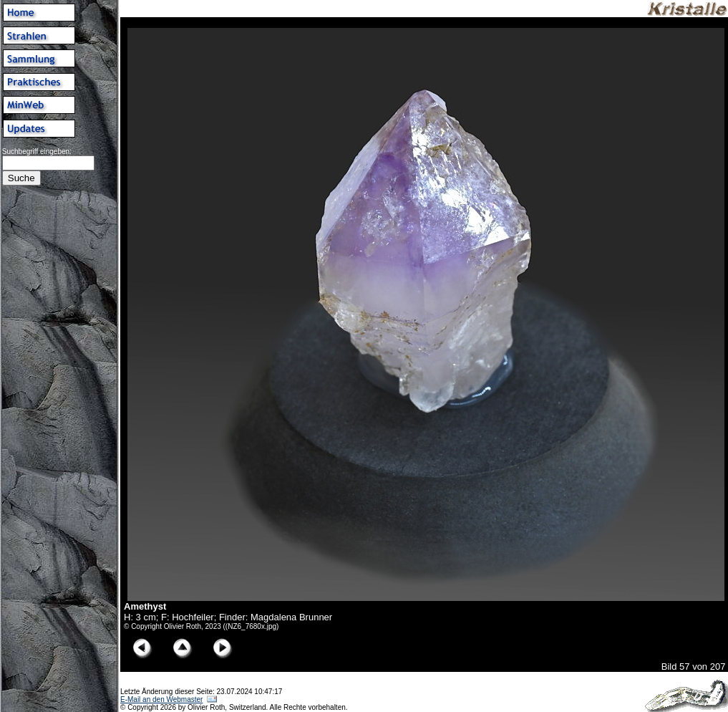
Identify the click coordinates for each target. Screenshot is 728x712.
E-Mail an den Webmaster (161, 699)
